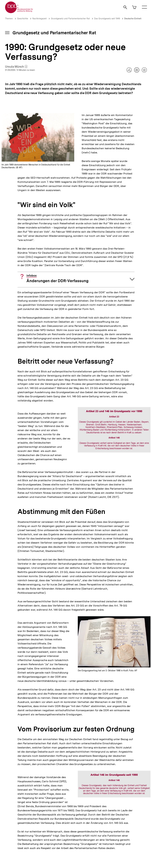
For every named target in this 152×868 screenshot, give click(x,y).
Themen (9, 19)
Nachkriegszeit (39, 19)
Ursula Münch (16, 67)
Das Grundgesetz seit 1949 (107, 19)
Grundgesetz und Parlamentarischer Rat (70, 19)
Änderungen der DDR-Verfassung (57, 279)
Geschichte (23, 19)
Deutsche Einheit (133, 19)
